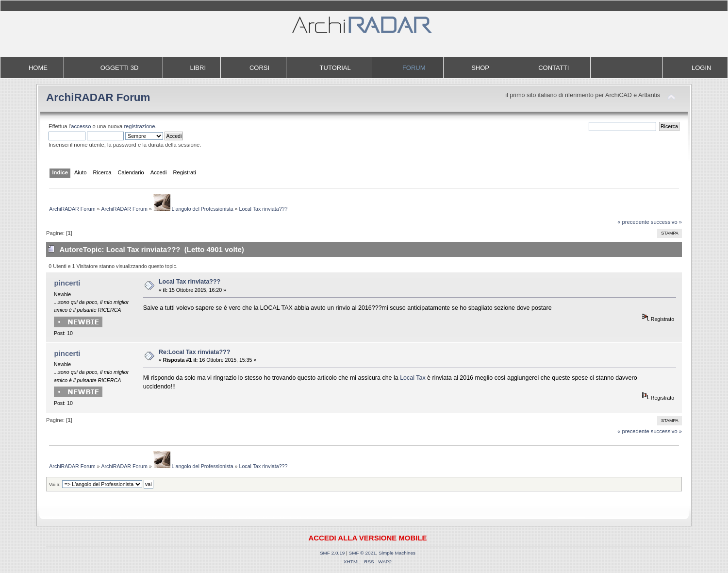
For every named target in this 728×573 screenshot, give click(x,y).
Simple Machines (397, 553)
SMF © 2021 (363, 553)
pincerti (67, 283)
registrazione (139, 126)
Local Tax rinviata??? (190, 282)
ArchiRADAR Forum (98, 97)
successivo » (666, 222)
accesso (81, 126)
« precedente (633, 222)
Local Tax (413, 378)
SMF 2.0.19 (332, 553)
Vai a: (55, 484)
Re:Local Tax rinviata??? (194, 352)
